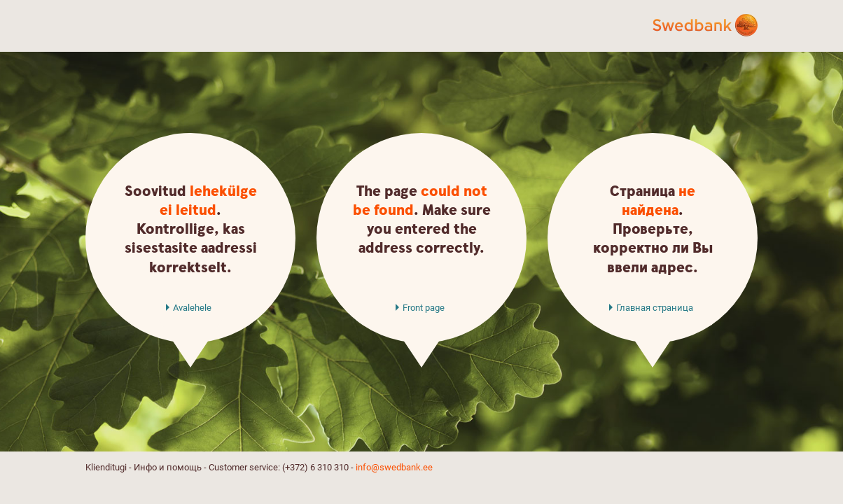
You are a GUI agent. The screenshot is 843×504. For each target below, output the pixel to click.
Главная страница (655, 308)
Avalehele (192, 308)
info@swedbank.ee (394, 467)
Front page (424, 308)
